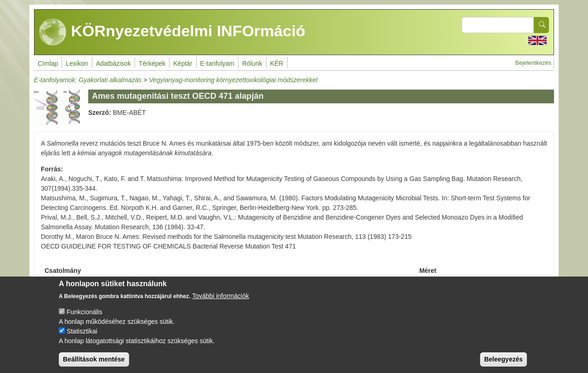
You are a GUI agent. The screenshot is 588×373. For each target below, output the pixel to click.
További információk (220, 303)
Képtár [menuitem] (183, 63)
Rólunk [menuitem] (252, 63)
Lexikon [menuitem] (77, 63)
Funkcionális (85, 319)
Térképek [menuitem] (152, 63)
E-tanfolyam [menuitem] (218, 63)
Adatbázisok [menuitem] (113, 63)
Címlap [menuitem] (48, 63)
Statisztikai (82, 338)
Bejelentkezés (533, 63)
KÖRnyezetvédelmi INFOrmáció (172, 32)
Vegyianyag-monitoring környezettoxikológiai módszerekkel (233, 80)
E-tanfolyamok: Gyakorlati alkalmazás (88, 80)
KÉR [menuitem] (277, 63)
